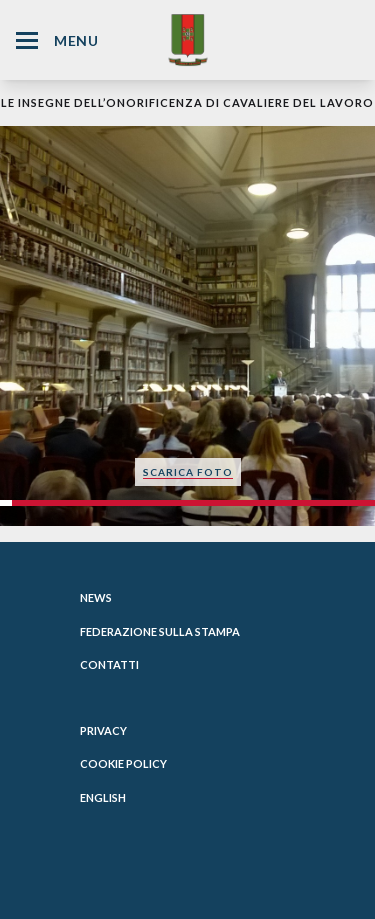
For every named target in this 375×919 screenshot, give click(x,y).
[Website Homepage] (188, 39)
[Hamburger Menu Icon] (27, 40)
